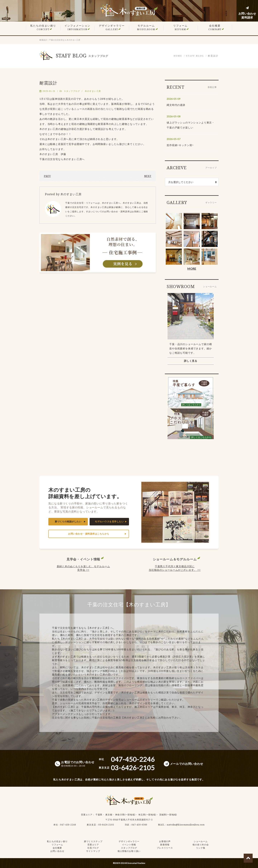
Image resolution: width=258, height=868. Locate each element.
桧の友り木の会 (201, 845)
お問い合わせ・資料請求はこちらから (89, 534)
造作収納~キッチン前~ (180, 145)
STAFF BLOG (195, 56)
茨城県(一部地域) (168, 815)
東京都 (109, 815)
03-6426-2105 (106, 825)
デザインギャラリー (112, 27)
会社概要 (215, 27)
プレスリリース (165, 848)
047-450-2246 (68, 825)
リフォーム (180, 27)
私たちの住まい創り (43, 27)
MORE (192, 269)
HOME (178, 56)
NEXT (148, 176)
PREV (47, 176)
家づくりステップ (93, 841)
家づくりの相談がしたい (68, 522)
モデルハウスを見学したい (109, 522)
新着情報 (165, 845)
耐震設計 (213, 56)
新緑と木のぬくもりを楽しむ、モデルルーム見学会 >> (83, 568)
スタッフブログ (72, 91)
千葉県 (99, 815)
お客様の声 (165, 841)
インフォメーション (77, 27)
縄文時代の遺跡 (176, 105)
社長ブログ (93, 848)
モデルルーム (146, 27)
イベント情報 (129, 845)
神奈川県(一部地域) (125, 815)
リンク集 (201, 848)
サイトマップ (93, 851)
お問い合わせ (57, 851)
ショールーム (201, 841)
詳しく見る (191, 361)
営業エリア (87, 815)
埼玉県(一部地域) (147, 815)
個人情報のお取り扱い (129, 851)
